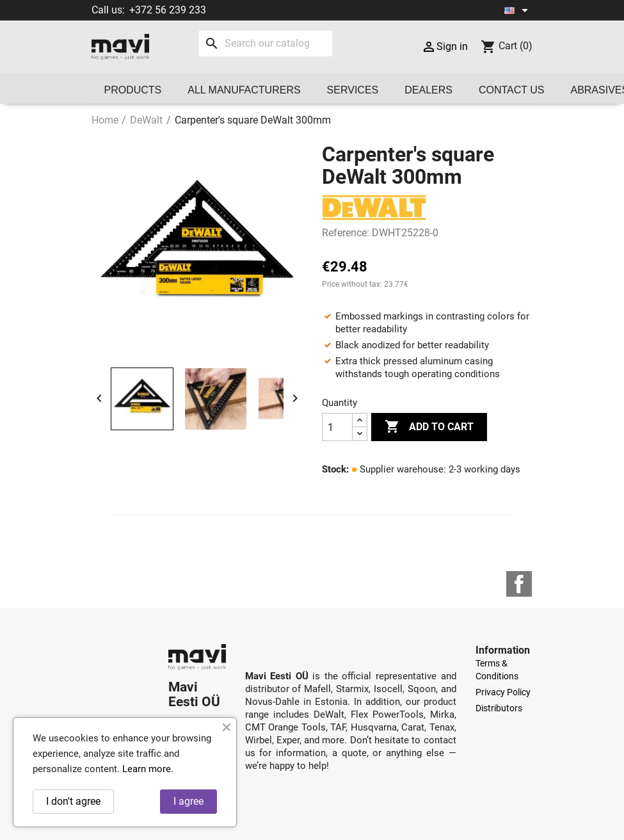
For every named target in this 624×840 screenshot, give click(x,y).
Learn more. (148, 769)
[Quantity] (337, 427)
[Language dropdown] (518, 10)
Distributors (499, 708)
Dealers (428, 90)
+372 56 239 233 (168, 10)
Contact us (512, 90)
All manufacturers (244, 90)
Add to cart (429, 427)
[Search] (266, 44)
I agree (188, 801)
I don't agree (73, 801)
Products (133, 90)
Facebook (519, 584)
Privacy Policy (503, 692)
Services (353, 90)
